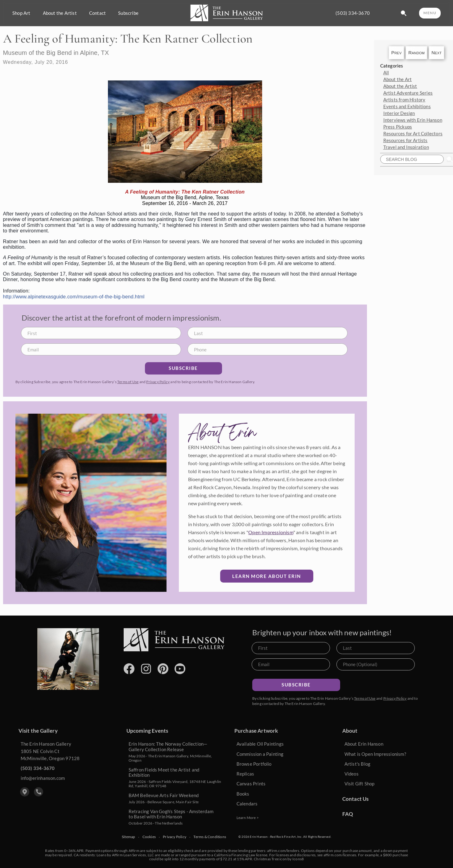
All (386, 72)
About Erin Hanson (364, 744)
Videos (352, 774)
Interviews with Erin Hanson (413, 120)
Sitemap (128, 837)
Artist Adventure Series (408, 93)
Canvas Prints (251, 784)
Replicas (245, 774)
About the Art (398, 79)
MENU (430, 13)
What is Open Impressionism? (375, 754)
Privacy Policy (158, 382)
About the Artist (60, 13)
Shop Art (21, 13)
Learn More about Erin (267, 576)
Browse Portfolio (254, 764)
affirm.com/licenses (340, 855)
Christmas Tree (266, 859)
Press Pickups (398, 127)
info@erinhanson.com (43, 778)
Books (243, 794)
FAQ (348, 814)
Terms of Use (128, 382)
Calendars (247, 804)
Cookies (149, 837)
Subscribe (128, 13)
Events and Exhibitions (407, 106)
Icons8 (298, 859)
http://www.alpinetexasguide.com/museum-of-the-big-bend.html (74, 297)
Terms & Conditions (210, 837)
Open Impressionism (271, 532)
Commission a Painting (260, 754)
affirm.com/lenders (283, 851)
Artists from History (404, 100)
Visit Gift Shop (360, 784)
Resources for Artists (406, 140)
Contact (97, 13)
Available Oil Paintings (260, 744)
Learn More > (248, 818)
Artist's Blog (358, 764)
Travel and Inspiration (406, 147)
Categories (392, 66)
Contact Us (356, 799)
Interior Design (399, 113)
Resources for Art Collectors (413, 133)
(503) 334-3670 (353, 13)
